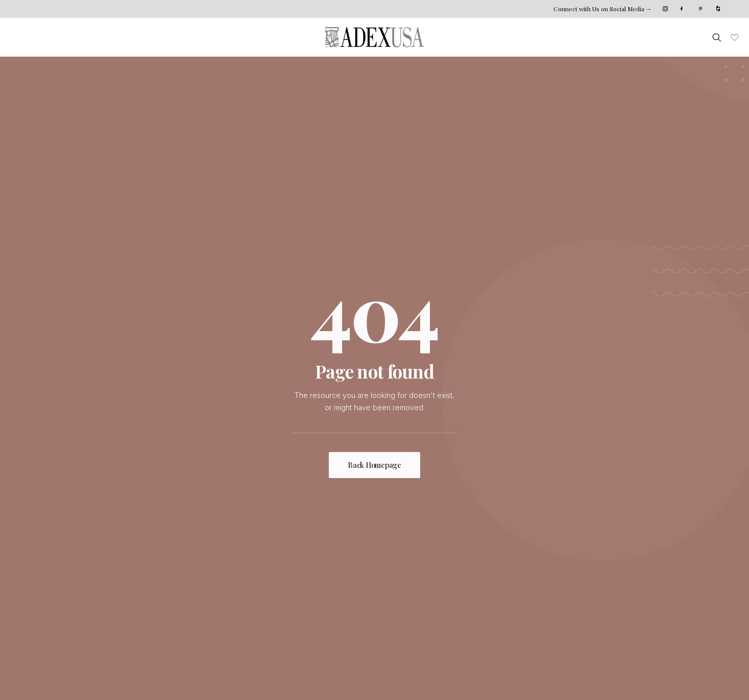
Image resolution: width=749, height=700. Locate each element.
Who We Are (207, 553)
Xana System (114, 677)
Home (97, 553)
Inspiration (104, 578)
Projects (101, 590)
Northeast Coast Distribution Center (542, 565)
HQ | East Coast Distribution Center (541, 553)
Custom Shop (307, 553)
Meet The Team (212, 565)
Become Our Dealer (516, 590)
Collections (105, 565)
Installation (302, 565)
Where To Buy (309, 578)
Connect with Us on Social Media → (603, 9)
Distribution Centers (318, 590)
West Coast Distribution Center (534, 578)
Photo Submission (117, 603)
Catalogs (300, 603)
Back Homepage (374, 299)
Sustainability (208, 578)
